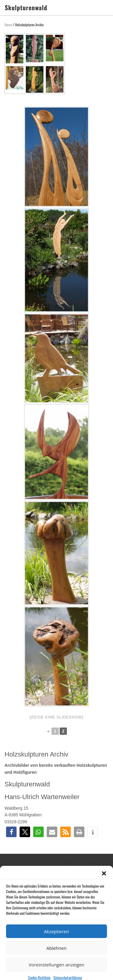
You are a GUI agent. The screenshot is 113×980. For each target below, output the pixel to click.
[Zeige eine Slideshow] (56, 717)
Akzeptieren (56, 940)
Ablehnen (56, 957)
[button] (104, 882)
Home (8, 25)
